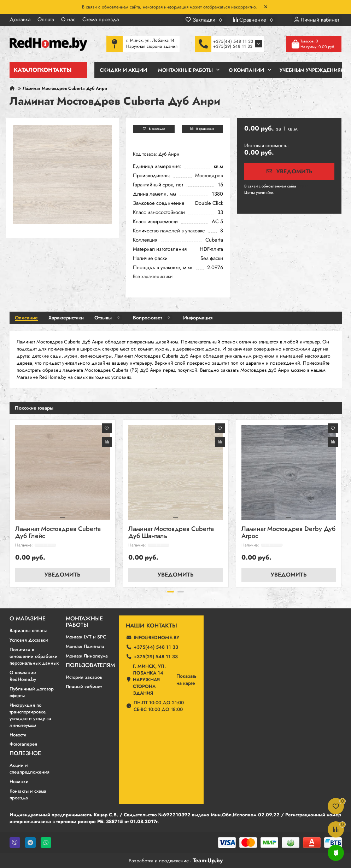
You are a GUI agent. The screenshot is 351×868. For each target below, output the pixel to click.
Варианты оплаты (28, 630)
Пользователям (90, 665)
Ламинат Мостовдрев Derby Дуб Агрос (288, 533)
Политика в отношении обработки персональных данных (34, 656)
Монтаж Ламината (85, 646)
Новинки (19, 782)
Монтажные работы (84, 621)
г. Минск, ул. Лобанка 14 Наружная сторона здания (149, 679)
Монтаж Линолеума (87, 656)
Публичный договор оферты (32, 692)
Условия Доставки (29, 640)
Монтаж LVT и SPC (86, 636)
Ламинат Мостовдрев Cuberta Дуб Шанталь (171, 533)
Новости (18, 734)
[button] (170, 591)
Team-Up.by (208, 860)
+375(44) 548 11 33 (233, 41)
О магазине (28, 618)
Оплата (46, 19)
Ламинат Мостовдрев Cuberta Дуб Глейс (58, 533)
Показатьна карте (186, 679)
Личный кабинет (84, 686)
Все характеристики (153, 276)
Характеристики (66, 317)
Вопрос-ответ (153, 317)
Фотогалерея (23, 744)
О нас (68, 19)
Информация (198, 317)
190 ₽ (302, 186)
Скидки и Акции (123, 70)
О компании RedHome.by (23, 676)
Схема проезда (101, 19)
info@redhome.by (156, 637)
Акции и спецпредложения (30, 769)
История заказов (84, 677)
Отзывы (108, 317)
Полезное (25, 753)
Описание (26, 317)
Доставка (20, 19)
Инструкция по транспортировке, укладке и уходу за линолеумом (30, 715)
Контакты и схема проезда (28, 794)
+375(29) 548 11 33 (233, 46)
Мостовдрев (209, 175)
